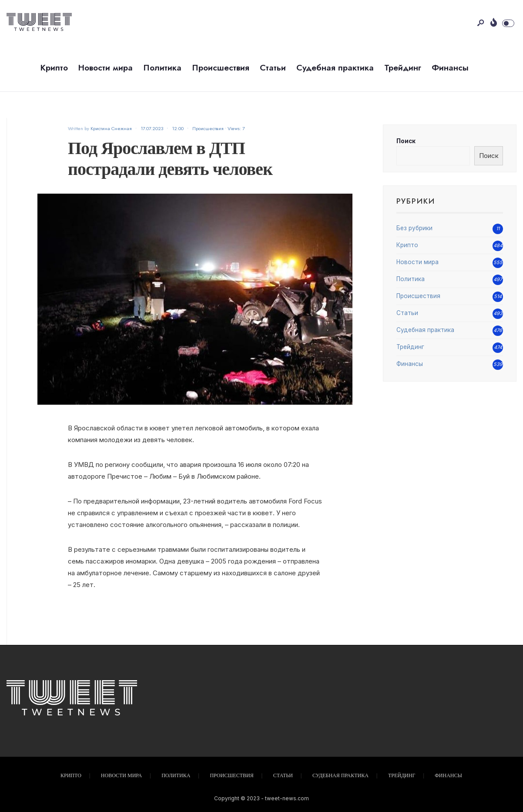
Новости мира (106, 68)
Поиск (406, 141)
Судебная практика (335, 68)
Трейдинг (403, 68)
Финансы (450, 68)
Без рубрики (414, 228)
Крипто (54, 68)
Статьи (273, 68)
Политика (162, 68)
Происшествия (221, 68)
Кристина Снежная (111, 128)
